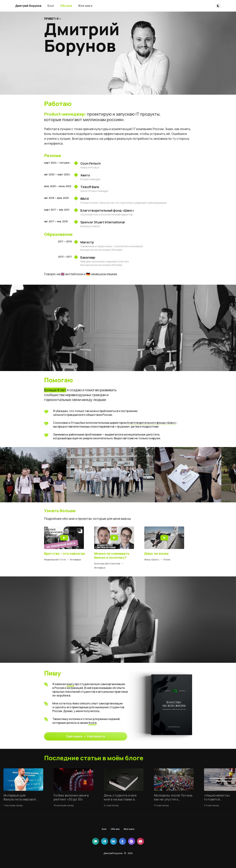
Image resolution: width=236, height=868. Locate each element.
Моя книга (85, 6)
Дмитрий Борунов (28, 6)
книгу (70, 684)
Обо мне (66, 6)
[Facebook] (123, 841)
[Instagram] (132, 841)
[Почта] (96, 841)
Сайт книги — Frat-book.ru (86, 736)
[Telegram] (105, 841)
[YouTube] (141, 841)
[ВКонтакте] (114, 841)
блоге (93, 723)
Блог (51, 6)
